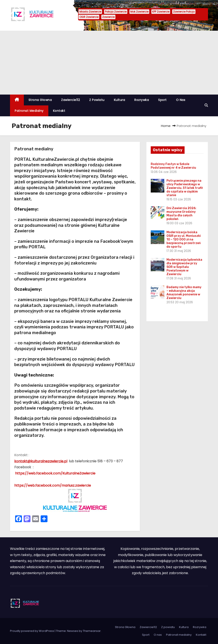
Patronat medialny (29, 111)
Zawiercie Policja (184, 12)
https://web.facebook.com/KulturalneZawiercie (55, 473)
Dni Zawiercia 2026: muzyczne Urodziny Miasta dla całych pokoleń (181, 214)
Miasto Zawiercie (90, 12)
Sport (162, 100)
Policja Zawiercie (116, 12)
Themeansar (92, 631)
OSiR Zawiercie (89, 17)
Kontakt (59, 111)
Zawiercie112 (70, 100)
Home (166, 126)
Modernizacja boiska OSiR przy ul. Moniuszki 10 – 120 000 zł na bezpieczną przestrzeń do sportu (184, 239)
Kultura (120, 100)
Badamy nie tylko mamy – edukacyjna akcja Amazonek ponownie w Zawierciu (184, 293)
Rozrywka (142, 100)
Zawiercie (108, 17)
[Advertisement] (109, 63)
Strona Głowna (40, 100)
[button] (206, 105)
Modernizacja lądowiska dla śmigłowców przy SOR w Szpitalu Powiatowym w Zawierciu (184, 267)
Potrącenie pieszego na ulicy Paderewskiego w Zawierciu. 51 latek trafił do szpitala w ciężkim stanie (185, 188)
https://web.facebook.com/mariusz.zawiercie (53, 485)
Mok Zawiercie (139, 12)
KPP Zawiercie (161, 12)
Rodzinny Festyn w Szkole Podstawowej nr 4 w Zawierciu (173, 166)
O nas (181, 100)
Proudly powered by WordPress (32, 631)
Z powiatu (97, 100)
